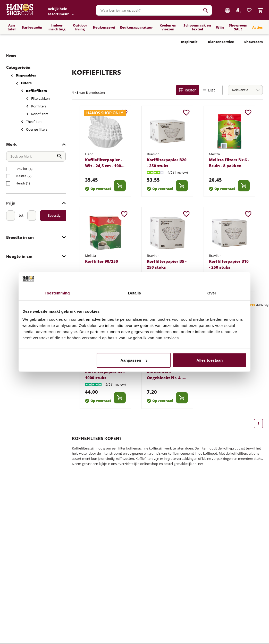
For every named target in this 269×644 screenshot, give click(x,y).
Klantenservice (221, 42)
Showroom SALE (238, 27)
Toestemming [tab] (57, 293)
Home (11, 55)
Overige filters (37, 129)
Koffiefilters (36, 91)
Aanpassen (134, 360)
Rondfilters (40, 114)
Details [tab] (134, 293)
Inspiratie (189, 42)
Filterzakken (40, 98)
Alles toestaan (210, 360)
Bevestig (54, 215)
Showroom (254, 42)
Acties (258, 27)
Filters (26, 83)
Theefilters (34, 122)
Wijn (220, 27)
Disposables (26, 75)
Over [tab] (212, 293)
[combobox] (154, 10)
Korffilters (39, 106)
